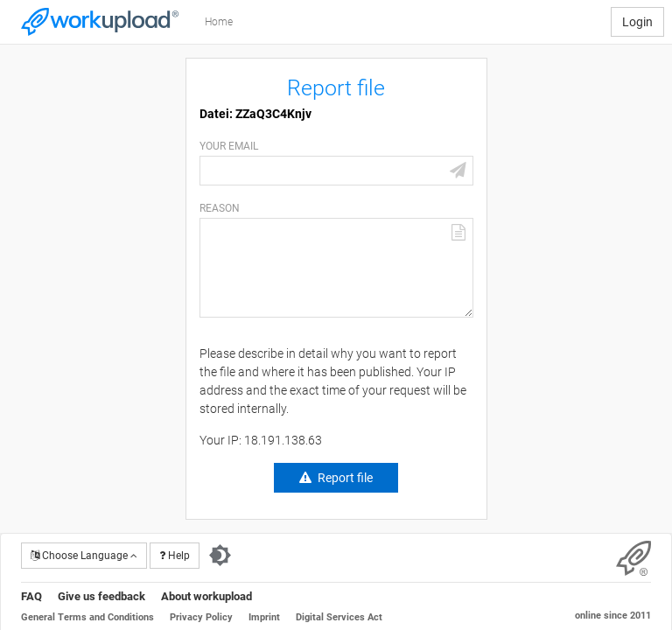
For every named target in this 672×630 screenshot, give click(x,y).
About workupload (206, 596)
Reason (220, 208)
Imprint (264, 617)
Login (637, 22)
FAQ (31, 596)
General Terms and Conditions (87, 617)
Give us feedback (101, 596)
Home (219, 22)
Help (175, 556)
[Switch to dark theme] (220, 556)
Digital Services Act (339, 617)
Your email (229, 146)
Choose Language (84, 556)
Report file (345, 478)
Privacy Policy (201, 617)
